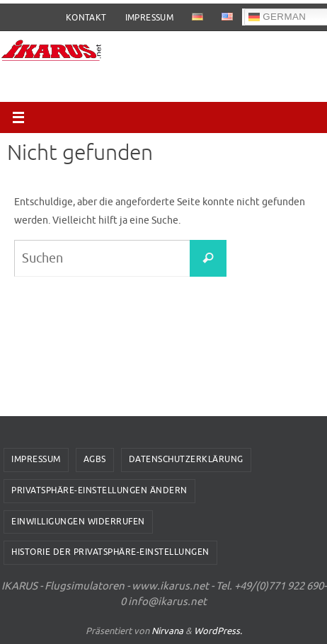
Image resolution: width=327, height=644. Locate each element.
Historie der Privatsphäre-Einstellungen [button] (110, 552)
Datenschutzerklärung (186, 459)
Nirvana (167, 631)
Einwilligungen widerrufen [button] (78, 522)
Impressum (150, 18)
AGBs (95, 459)
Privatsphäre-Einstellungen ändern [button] (99, 490)
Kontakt (86, 18)
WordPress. (218, 631)
